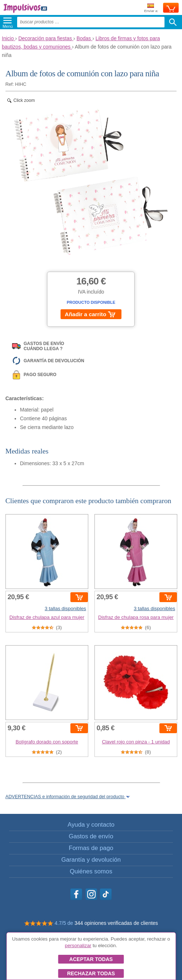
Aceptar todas (91, 959)
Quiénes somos (91, 871)
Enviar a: (151, 8)
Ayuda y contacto (91, 825)
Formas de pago (91, 848)
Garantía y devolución (91, 860)
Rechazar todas (91, 973)
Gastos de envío (91, 836)
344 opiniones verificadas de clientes (116, 923)
